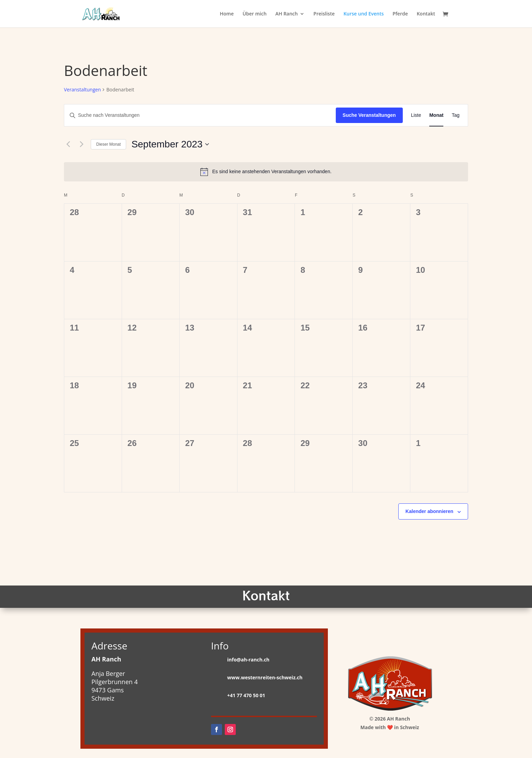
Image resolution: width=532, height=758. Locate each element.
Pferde (400, 14)
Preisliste (324, 14)
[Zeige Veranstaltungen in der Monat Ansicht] (436, 115)
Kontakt (426, 14)
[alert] (266, 172)
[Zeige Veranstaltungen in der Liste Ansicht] (416, 115)
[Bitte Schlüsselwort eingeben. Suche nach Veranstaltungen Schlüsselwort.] (200, 115)
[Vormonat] (68, 144)
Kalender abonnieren (429, 511)
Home (227, 14)
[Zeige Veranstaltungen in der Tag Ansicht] (456, 115)
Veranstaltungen (82, 90)
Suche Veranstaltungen (369, 115)
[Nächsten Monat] (81, 144)
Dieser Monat (108, 144)
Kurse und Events (363, 14)
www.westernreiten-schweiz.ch (265, 677)
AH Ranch (286, 14)
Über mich (255, 14)
